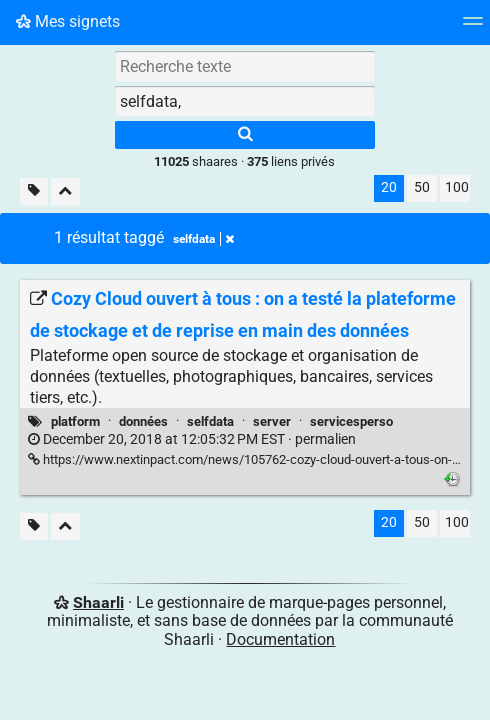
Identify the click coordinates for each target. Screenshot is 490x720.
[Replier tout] (65, 191)
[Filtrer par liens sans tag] (34, 191)
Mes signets (68, 21)
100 (457, 187)
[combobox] (245, 101)
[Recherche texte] (245, 66)
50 (422, 187)
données (143, 421)
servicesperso (351, 421)
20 (389, 187)
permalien (192, 439)
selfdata (210, 421)
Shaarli (98, 602)
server (272, 421)
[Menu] (473, 27)
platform (75, 421)
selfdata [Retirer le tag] (203, 239)
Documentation (280, 639)
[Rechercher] (245, 135)
